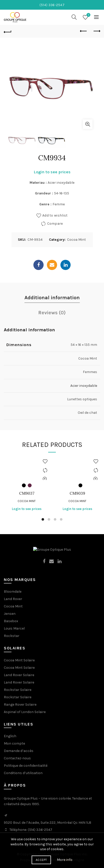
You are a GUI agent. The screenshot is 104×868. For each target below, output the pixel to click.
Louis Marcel (14, 628)
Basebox (11, 621)
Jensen (10, 614)
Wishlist (88, 15)
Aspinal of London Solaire (25, 712)
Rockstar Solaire (18, 690)
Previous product (84, 31)
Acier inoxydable (84, 386)
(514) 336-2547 (40, 830)
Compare (55, 224)
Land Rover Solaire (19, 675)
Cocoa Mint (76, 240)
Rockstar (12, 636)
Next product (96, 31)
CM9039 (77, 493)
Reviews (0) (52, 313)
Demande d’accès (19, 751)
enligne (74, 860)
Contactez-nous (17, 758)
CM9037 (27, 493)
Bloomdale (13, 592)
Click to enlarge (88, 124)
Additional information (52, 298)
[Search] (74, 17)
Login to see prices (52, 172)
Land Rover (13, 599)
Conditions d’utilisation (23, 773)
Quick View (45, 479)
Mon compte (14, 743)
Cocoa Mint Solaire (19, 660)
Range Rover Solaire (20, 705)
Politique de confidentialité (26, 766)
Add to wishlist (55, 215)
